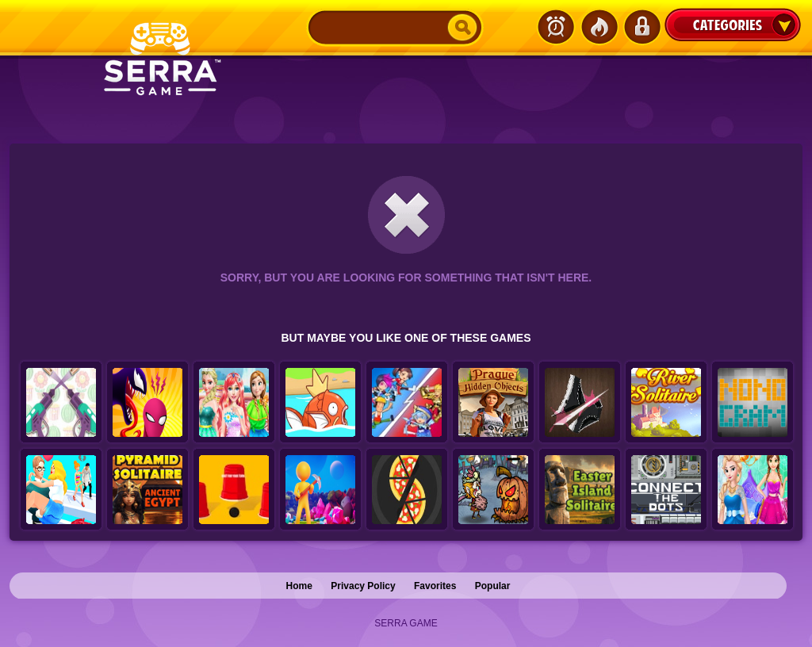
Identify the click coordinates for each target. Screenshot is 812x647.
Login (642, 27)
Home (299, 586)
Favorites (435, 586)
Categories (733, 25)
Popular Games (599, 27)
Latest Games (556, 27)
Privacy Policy (363, 586)
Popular (493, 586)
